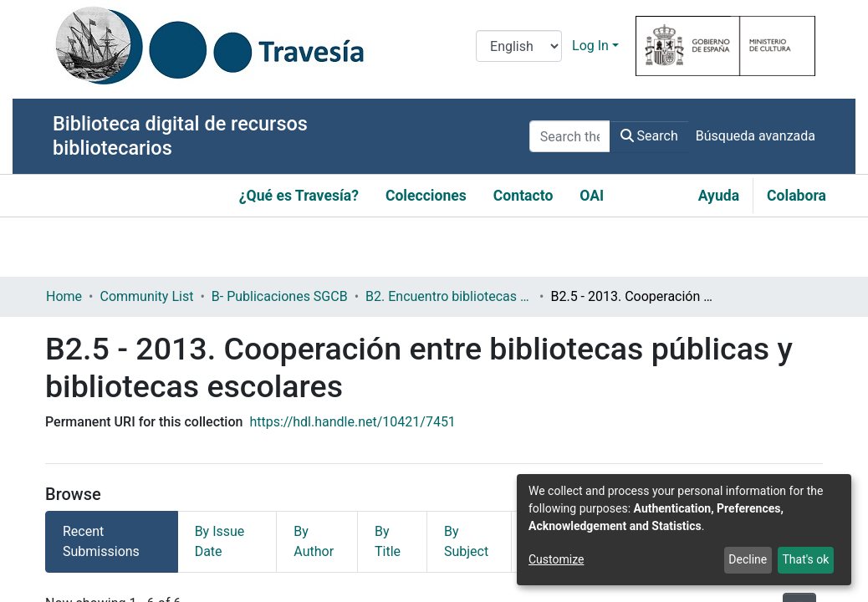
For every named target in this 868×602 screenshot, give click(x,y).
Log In (590, 46)
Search (649, 136)
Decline (748, 559)
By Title (388, 541)
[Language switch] (519, 46)
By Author (314, 541)
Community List (146, 296)
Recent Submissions (101, 541)
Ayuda (719, 196)
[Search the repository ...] (570, 136)
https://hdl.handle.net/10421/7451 (352, 422)
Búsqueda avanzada (756, 136)
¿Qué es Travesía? (299, 196)
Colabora (797, 196)
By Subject (466, 541)
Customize (556, 559)
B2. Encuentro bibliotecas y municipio (449, 296)
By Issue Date (220, 541)
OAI (592, 196)
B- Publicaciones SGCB (280, 296)
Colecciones (426, 196)
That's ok (805, 559)
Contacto (523, 196)
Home (64, 296)
